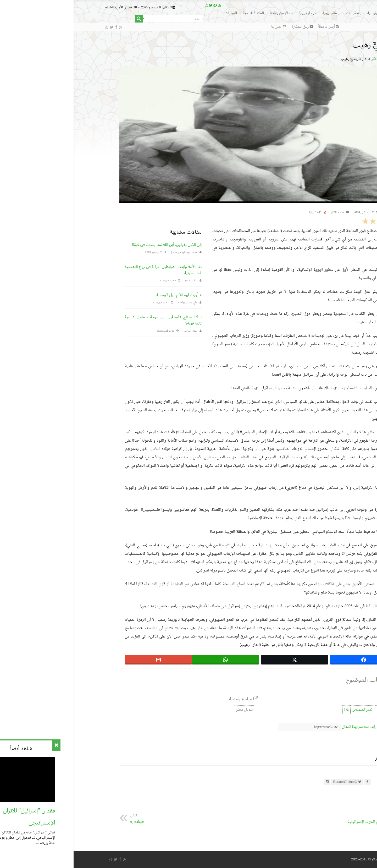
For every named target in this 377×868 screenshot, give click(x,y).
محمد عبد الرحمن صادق (110, 252)
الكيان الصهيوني (289, 710)
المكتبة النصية (180, 13)
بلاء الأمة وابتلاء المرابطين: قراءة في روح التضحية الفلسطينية (90, 270)
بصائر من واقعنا (208, 13)
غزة (273, 710)
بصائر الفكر (280, 13)
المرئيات (157, 13)
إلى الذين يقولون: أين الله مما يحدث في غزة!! (93, 245)
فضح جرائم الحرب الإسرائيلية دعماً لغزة (294, 823)
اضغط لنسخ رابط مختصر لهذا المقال (297, 727)
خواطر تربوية (234, 13)
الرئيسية (300, 13)
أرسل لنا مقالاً (255, 27)
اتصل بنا (205, 27)
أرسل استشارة (229, 27)
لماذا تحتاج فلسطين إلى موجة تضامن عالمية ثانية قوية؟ (90, 320)
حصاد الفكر (306, 59)
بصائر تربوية (257, 13)
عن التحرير (314, 758)
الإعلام (320, 710)
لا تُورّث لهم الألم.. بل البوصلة (105, 295)
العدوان (308, 710)
